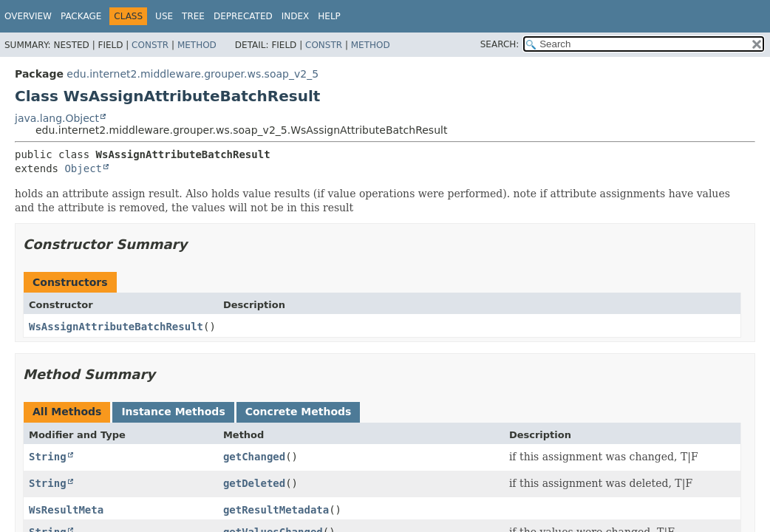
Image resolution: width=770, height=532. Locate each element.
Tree (193, 16)
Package (81, 16)
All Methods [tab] (67, 412)
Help (329, 16)
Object (83, 168)
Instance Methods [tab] (173, 412)
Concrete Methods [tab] (299, 412)
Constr (150, 45)
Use (164, 16)
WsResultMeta (66, 510)
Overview (28, 16)
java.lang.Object (57, 118)
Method (197, 45)
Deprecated (243, 16)
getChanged (254, 457)
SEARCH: (500, 44)
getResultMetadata (276, 510)
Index (296, 16)
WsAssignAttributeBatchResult (116, 327)
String (48, 457)
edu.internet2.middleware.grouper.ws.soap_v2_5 (192, 74)
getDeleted (254, 483)
